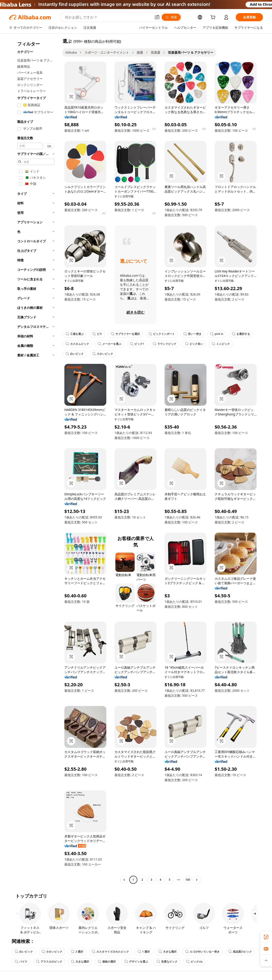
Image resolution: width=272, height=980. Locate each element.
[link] (266, 937)
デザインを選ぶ (136, 962)
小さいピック (103, 354)
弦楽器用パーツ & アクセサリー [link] (191, 52)
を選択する (241, 334)
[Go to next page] (197, 880)
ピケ (97, 334)
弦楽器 (155, 52)
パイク (21, 962)
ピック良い (194, 344)
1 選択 (144, 952)
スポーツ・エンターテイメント (107, 52)
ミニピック (221, 344)
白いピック (75, 354)
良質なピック (167, 962)
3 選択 (77, 952)
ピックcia (194, 962)
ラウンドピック (165, 344)
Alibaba (71, 52)
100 (188, 880)
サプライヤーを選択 (125, 334)
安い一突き (192, 334)
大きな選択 (168, 952)
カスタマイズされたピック (110, 952)
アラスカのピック (49, 962)
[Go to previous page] (124, 880)
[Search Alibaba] (108, 17)
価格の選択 (107, 962)
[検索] (171, 17)
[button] (157, 17)
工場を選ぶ (75, 334)
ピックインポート (162, 334)
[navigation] (34, 461)
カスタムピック (77, 344)
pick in (217, 334)
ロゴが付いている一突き (202, 952)
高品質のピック (240, 952)
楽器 (140, 52)
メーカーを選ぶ (109, 344)
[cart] (214, 18)
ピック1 (137, 344)
